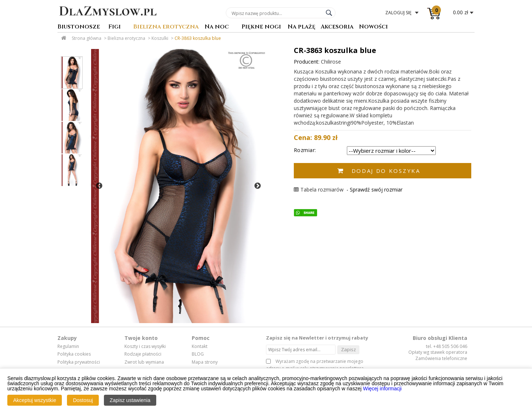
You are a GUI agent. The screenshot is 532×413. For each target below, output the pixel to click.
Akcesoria (337, 27)
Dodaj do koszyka (386, 171)
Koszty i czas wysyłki (145, 346)
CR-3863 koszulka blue (198, 38)
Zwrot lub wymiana (144, 362)
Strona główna (87, 38)
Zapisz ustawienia (130, 400)
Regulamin (68, 346)
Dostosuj (83, 400)
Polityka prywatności (79, 362)
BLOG (198, 354)
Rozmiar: (305, 150)
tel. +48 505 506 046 (447, 346)
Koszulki (160, 38)
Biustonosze (79, 27)
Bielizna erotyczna (166, 27)
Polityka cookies (74, 354)
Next (258, 186)
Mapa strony (205, 362)
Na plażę (301, 27)
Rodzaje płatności (143, 354)
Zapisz (349, 349)
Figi (115, 27)
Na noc (217, 27)
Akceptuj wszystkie (35, 400)
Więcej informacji (382, 389)
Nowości (373, 27)
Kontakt (200, 346)
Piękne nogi (261, 27)
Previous (99, 186)
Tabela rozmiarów (319, 190)
